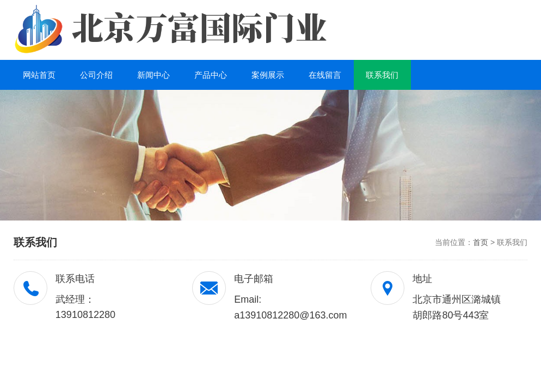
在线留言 (325, 75)
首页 (481, 242)
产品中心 (211, 75)
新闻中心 (153, 75)
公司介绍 (96, 75)
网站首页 (39, 75)
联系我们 (382, 75)
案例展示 (268, 75)
